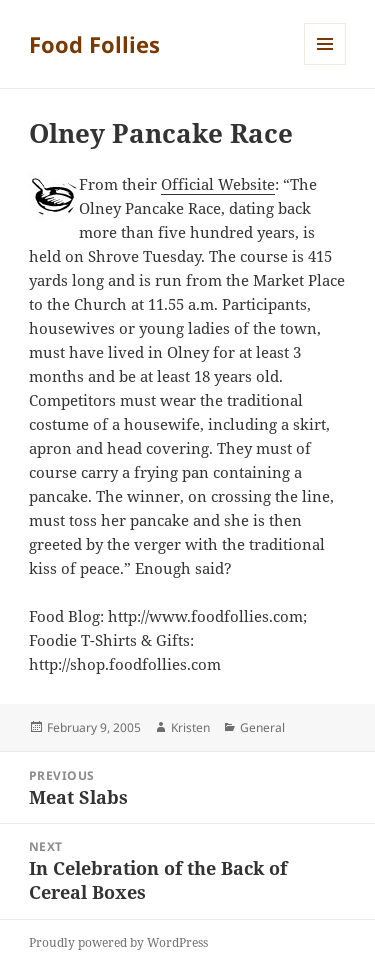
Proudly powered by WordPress (118, 942)
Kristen (190, 727)
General (262, 727)
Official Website (218, 184)
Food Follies (94, 44)
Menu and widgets (325, 64)
